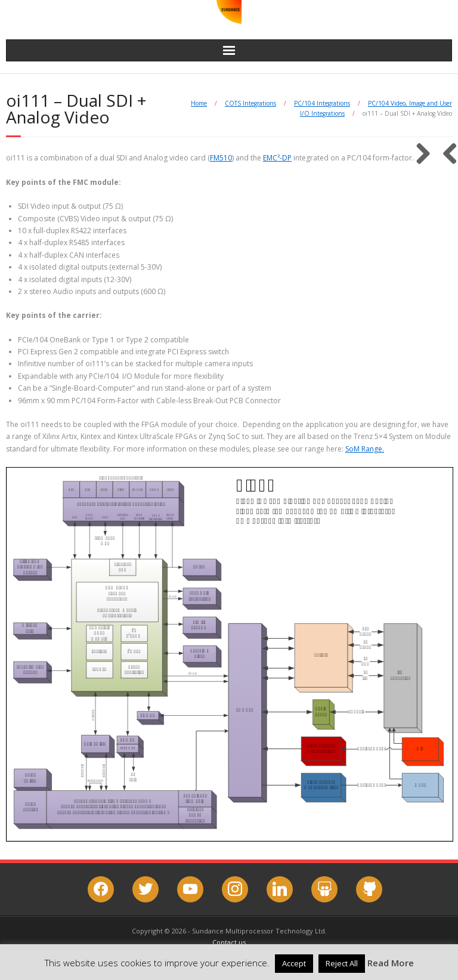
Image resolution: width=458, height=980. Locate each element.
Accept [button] (294, 963)
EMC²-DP (277, 158)
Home (199, 103)
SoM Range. (365, 449)
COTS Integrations (250, 103)
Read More (391, 963)
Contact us (229, 942)
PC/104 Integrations (322, 103)
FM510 (221, 158)
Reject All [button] (342, 963)
